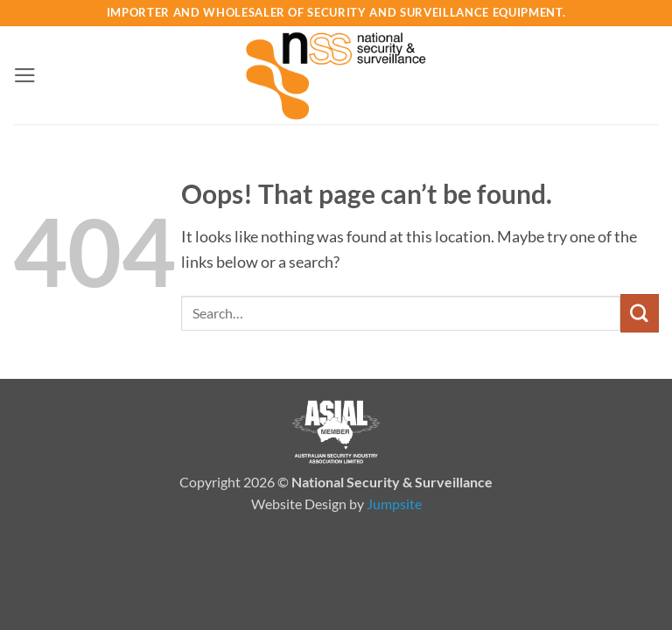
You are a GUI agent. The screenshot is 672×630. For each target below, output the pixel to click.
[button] (25, 75)
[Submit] (640, 313)
